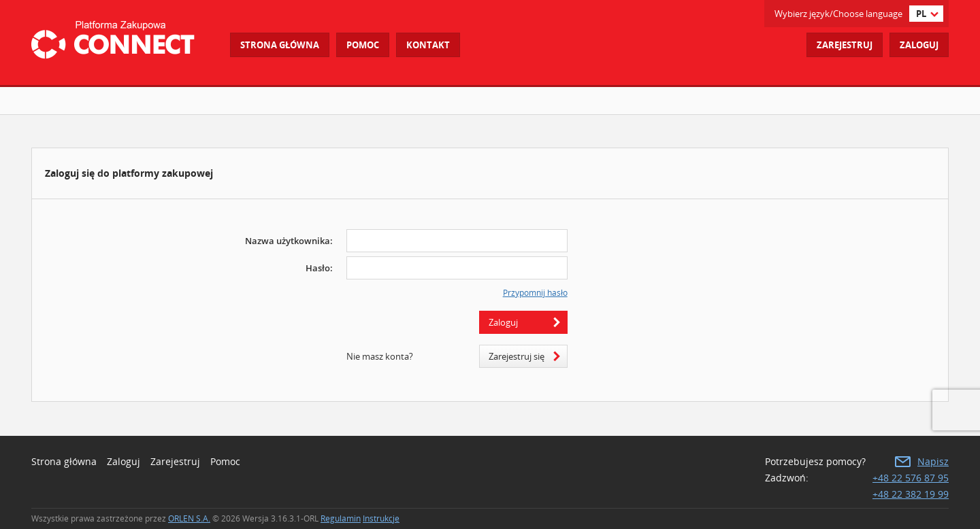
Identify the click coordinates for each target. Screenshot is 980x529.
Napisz (933, 461)
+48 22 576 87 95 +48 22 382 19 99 (911, 486)
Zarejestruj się (517, 356)
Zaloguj (919, 45)
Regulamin (341, 518)
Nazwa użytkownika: (289, 241)
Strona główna (280, 45)
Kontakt (428, 45)
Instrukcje (381, 518)
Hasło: (319, 268)
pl (921, 14)
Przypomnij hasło (535, 293)
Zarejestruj (845, 45)
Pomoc (225, 461)
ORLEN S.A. (189, 518)
